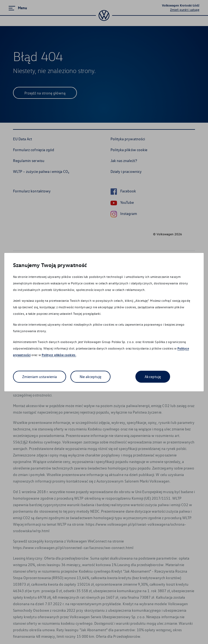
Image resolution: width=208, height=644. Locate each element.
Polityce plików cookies (59, 355)
